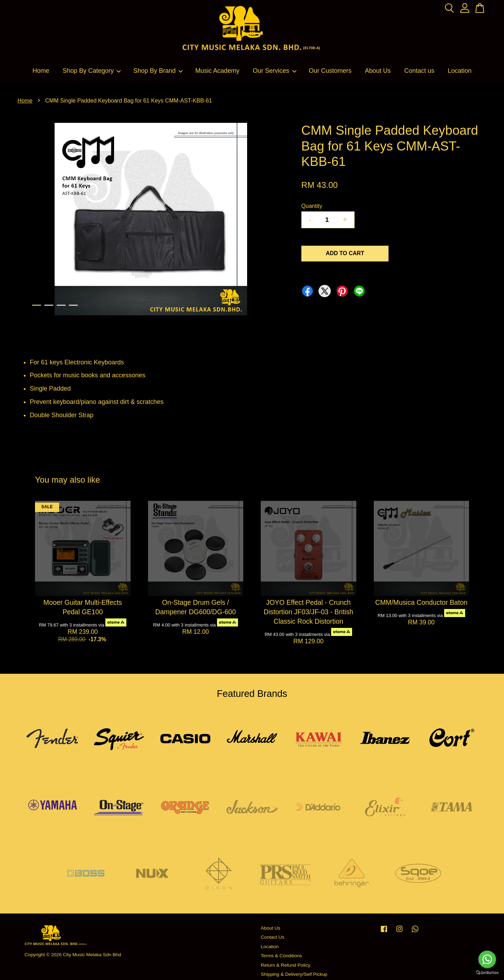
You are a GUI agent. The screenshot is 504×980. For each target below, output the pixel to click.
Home (41, 71)
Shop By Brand (158, 71)
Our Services (275, 71)
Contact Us (272, 937)
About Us (378, 71)
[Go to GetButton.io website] (487, 973)
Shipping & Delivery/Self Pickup (294, 974)
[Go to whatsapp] (487, 959)
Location (460, 71)
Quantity (312, 206)
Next (274, 220)
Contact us (419, 71)
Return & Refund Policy (285, 965)
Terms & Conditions (281, 956)
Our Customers (330, 71)
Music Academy (217, 71)
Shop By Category (92, 71)
